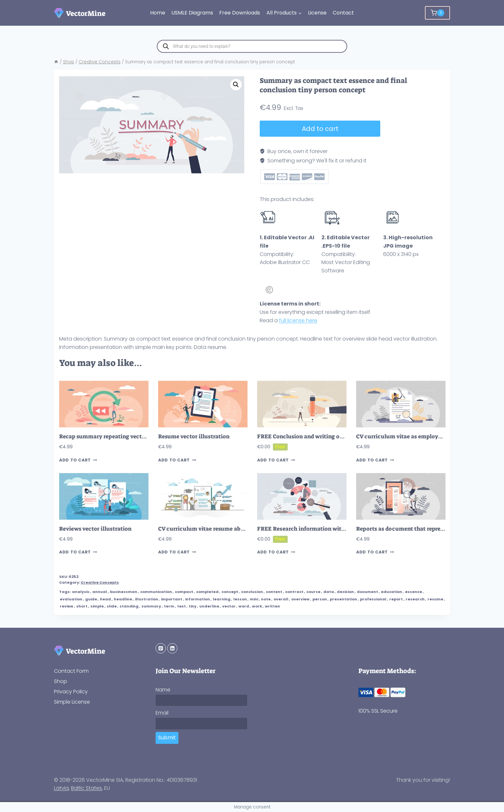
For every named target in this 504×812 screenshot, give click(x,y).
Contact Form (71, 671)
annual (100, 592)
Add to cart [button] (78, 460)
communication (156, 592)
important (172, 599)
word (244, 606)
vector (229, 606)
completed (207, 592)
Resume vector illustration (194, 437)
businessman (124, 592)
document (367, 592)
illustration (147, 599)
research (415, 599)
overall (281, 599)
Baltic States (86, 788)
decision (345, 592)
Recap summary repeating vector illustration (119, 437)
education (392, 592)
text (181, 606)
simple (97, 606)
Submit (167, 738)
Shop (61, 681)
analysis (81, 592)
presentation (343, 599)
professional (373, 599)
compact (184, 592)
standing (129, 606)
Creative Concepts (100, 582)
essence (414, 592)
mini (254, 599)
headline (123, 599)
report (396, 599)
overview (300, 599)
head (105, 599)
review (67, 606)
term (169, 606)
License (317, 13)
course (313, 592)
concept (230, 592)
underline (209, 606)
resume (435, 599)
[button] (236, 85)
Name (163, 690)
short (82, 606)
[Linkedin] (172, 648)
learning (222, 599)
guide (91, 599)
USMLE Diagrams (192, 13)
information (198, 599)
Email (162, 713)
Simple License (72, 702)
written (272, 606)
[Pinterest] (161, 648)
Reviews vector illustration (95, 529)
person (320, 599)
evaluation (71, 599)
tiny (193, 606)
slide (112, 606)
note (266, 599)
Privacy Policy (71, 692)
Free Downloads (240, 13)
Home (158, 13)
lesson (240, 599)
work (257, 606)
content (274, 592)
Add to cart (320, 129)
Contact (343, 13)
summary (151, 606)
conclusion (252, 592)
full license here (298, 320)
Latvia (61, 788)
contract (294, 592)
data (329, 592)
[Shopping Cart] (437, 13)
